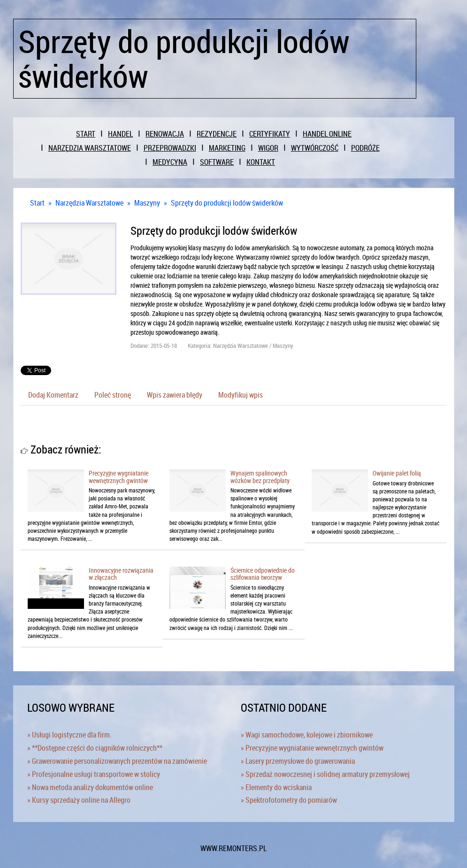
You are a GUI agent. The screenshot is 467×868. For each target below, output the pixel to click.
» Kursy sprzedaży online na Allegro (79, 800)
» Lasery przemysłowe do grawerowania (298, 761)
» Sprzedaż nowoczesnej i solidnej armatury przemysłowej (325, 774)
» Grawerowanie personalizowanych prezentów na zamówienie (117, 761)
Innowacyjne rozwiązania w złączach (121, 574)
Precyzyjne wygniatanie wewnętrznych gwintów (119, 476)
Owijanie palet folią (397, 473)
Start (37, 203)
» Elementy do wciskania (276, 787)
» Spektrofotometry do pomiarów (289, 800)
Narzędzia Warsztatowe (89, 203)
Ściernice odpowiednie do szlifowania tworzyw (263, 574)
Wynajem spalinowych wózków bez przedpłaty (260, 476)
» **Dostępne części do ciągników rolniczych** (95, 748)
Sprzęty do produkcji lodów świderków (227, 203)
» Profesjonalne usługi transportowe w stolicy (94, 774)
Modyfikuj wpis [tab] (241, 395)
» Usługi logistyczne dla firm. (69, 735)
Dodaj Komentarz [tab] (53, 395)
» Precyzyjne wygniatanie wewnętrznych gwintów (312, 748)
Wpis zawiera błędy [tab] (175, 395)
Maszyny (147, 203)
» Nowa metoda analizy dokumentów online (90, 787)
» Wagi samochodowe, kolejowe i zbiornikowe (307, 735)
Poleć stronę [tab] (113, 395)
